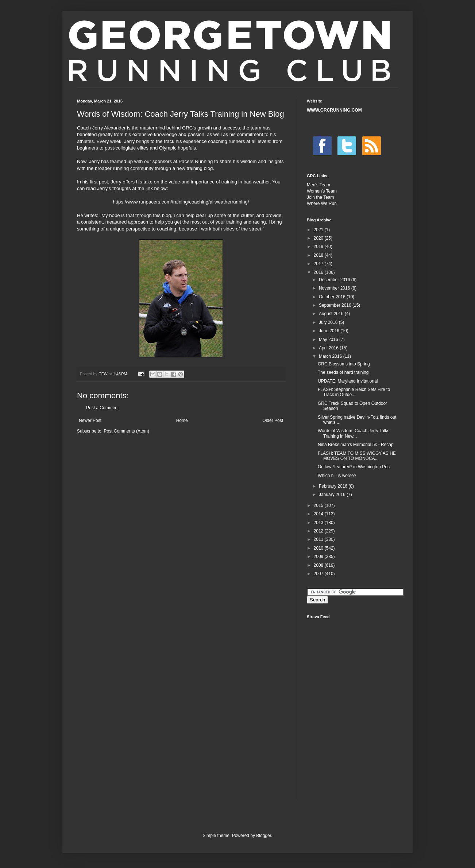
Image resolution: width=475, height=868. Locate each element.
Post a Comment (102, 408)
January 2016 (333, 495)
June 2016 (330, 331)
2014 (319, 514)
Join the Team (320, 197)
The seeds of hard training (343, 372)
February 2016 (334, 486)
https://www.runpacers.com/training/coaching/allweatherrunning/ (181, 202)
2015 (319, 505)
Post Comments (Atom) (126, 431)
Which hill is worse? (337, 476)
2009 (319, 557)
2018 (319, 255)
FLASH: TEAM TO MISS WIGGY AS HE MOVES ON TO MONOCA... (357, 456)
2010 (319, 548)
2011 (319, 539)
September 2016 (336, 305)
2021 (319, 230)
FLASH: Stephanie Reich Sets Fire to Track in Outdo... (354, 392)
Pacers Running (196, 161)
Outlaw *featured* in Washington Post (354, 467)
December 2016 (335, 280)
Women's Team (322, 191)
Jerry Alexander (109, 128)
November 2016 (335, 288)
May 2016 (329, 340)
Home (182, 421)
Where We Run (322, 204)
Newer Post (90, 421)
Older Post (273, 421)
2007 (319, 574)
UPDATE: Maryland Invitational (348, 381)
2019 (319, 247)
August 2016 (332, 314)
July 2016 (329, 322)
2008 (319, 565)
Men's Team (318, 185)
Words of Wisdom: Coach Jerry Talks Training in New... (354, 433)
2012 (319, 531)
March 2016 (331, 356)
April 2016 (329, 348)
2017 (319, 264)
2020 (319, 238)
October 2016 (333, 297)
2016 (319, 272)
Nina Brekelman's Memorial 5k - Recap (356, 445)
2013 (319, 523)
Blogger (264, 836)
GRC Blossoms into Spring (344, 364)
